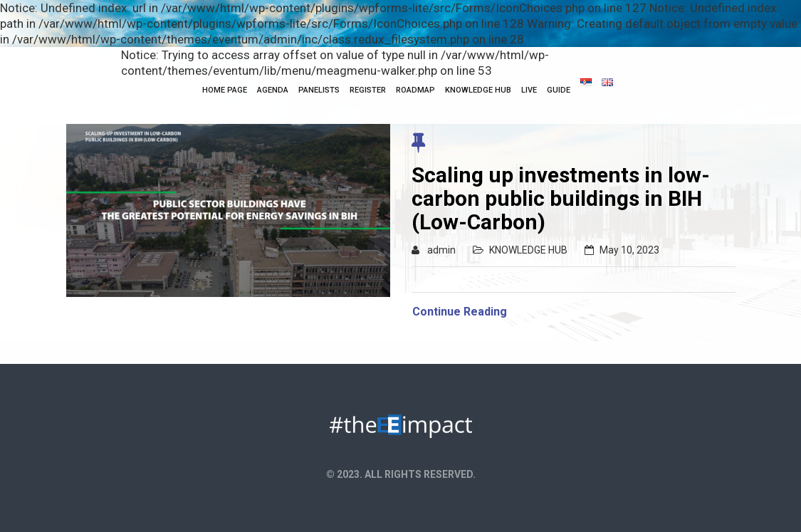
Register (368, 90)
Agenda (273, 90)
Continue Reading (460, 312)
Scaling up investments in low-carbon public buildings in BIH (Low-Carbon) (561, 198)
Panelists (319, 90)
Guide (559, 90)
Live (529, 90)
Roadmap (415, 90)
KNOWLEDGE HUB (478, 90)
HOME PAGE (225, 90)
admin (441, 250)
